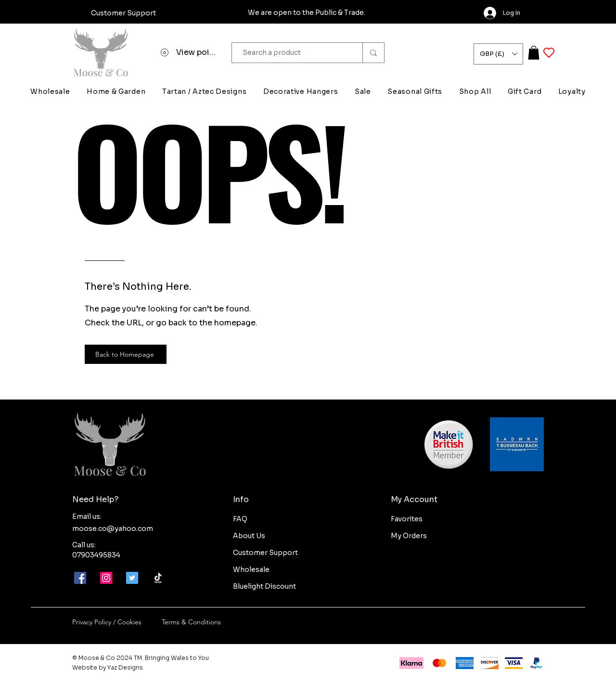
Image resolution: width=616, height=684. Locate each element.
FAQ (240, 519)
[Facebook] (80, 578)
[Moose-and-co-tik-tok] (158, 578)
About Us (249, 536)
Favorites (407, 519)
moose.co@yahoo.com (113, 529)
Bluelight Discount (264, 586)
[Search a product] (292, 53)
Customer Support (265, 553)
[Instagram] (106, 578)
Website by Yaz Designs (108, 667)
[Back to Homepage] (126, 354)
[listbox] (498, 54)
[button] (498, 54)
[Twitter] (132, 578)
